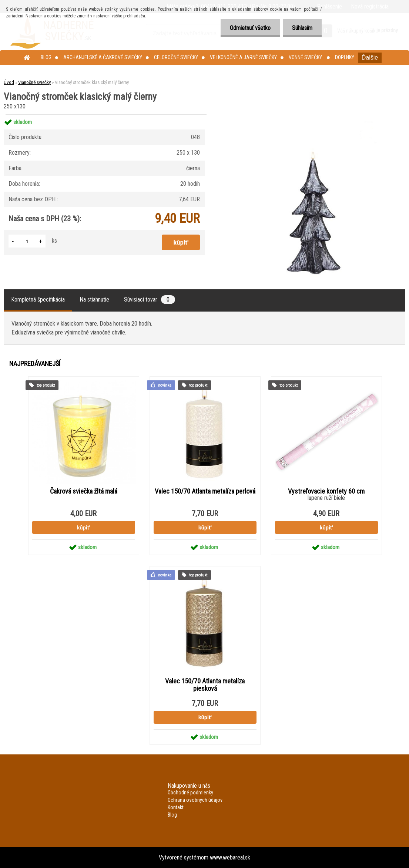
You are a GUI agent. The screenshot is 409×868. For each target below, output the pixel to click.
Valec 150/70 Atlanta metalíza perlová (205, 491)
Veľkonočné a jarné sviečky (243, 57)
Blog (46, 57)
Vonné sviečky (306, 57)
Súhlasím (302, 28)
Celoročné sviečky (176, 57)
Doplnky (345, 57)
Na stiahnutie (94, 300)
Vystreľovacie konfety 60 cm (326, 491)
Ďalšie (370, 58)
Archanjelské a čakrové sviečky (103, 57)
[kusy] (27, 241)
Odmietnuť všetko (250, 28)
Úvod (9, 82)
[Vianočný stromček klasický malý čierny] (312, 115)
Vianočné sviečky (34, 82)
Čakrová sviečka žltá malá (84, 491)
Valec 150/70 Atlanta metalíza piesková (205, 685)
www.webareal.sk (230, 857)
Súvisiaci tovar (150, 300)
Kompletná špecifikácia (38, 300)
